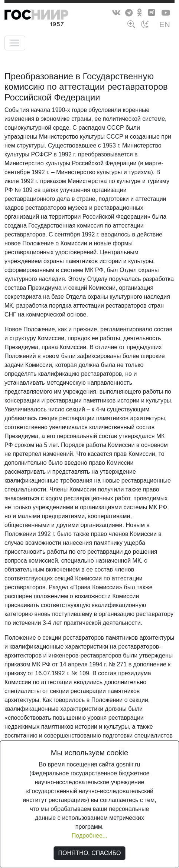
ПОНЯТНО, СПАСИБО (90, 853)
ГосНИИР (50, 19)
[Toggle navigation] (15, 43)
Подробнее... (89, 836)
